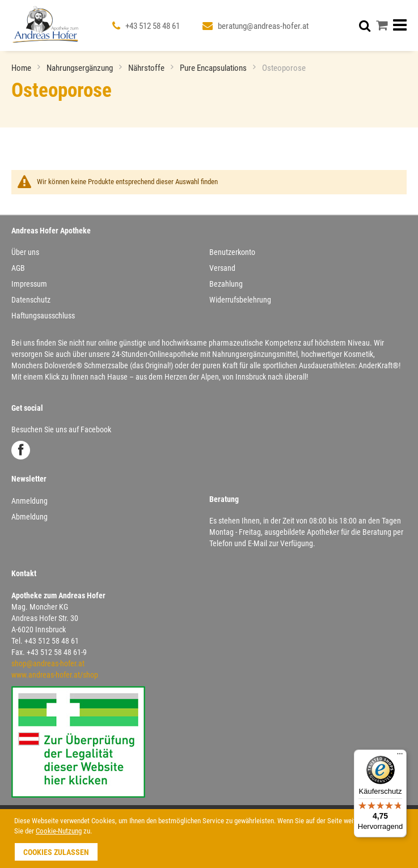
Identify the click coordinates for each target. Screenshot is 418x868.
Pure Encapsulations (214, 68)
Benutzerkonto (232, 252)
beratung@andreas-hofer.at (263, 26)
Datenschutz (31, 300)
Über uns (25, 252)
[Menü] (400, 756)
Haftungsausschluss (43, 316)
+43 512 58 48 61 (153, 26)
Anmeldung (29, 501)
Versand (222, 268)
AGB (18, 268)
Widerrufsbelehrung (240, 300)
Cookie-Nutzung (59, 831)
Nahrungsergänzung (81, 68)
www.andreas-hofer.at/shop (55, 675)
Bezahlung (226, 284)
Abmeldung (29, 517)
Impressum (29, 284)
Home (22, 68)
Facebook (21, 450)
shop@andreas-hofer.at (48, 663)
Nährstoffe (147, 68)
